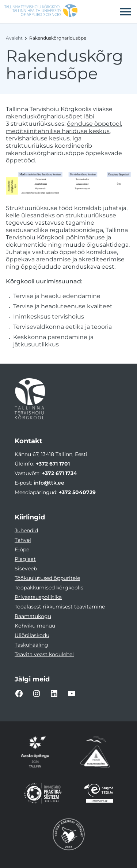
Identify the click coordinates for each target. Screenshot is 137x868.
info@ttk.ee (49, 483)
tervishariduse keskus (38, 138)
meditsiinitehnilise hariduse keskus (58, 131)
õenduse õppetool (94, 124)
